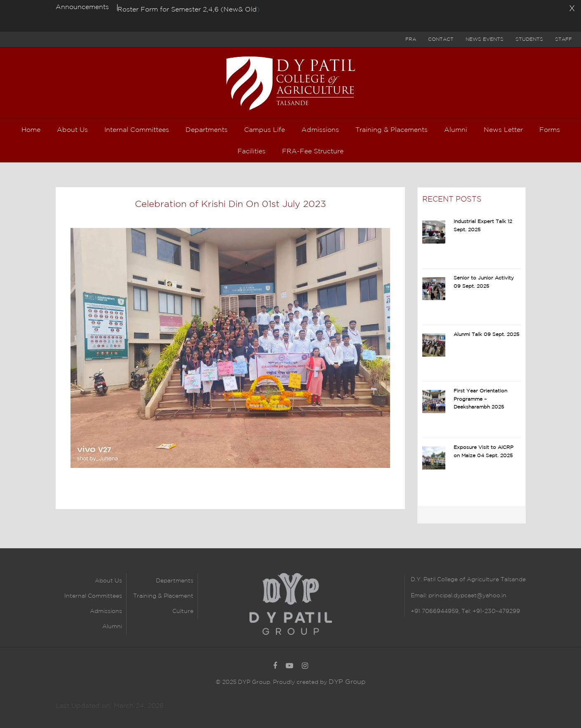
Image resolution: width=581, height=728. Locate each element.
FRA (411, 39)
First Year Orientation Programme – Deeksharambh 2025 (480, 399)
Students (529, 39)
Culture (183, 611)
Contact (441, 39)
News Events (485, 39)
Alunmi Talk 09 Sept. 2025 (486, 335)
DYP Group (347, 682)
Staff (563, 39)
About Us (108, 581)
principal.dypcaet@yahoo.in (467, 596)
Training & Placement (163, 596)
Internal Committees (93, 596)
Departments (175, 581)
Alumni (112, 627)
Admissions (106, 611)
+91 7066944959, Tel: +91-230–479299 (465, 611)
